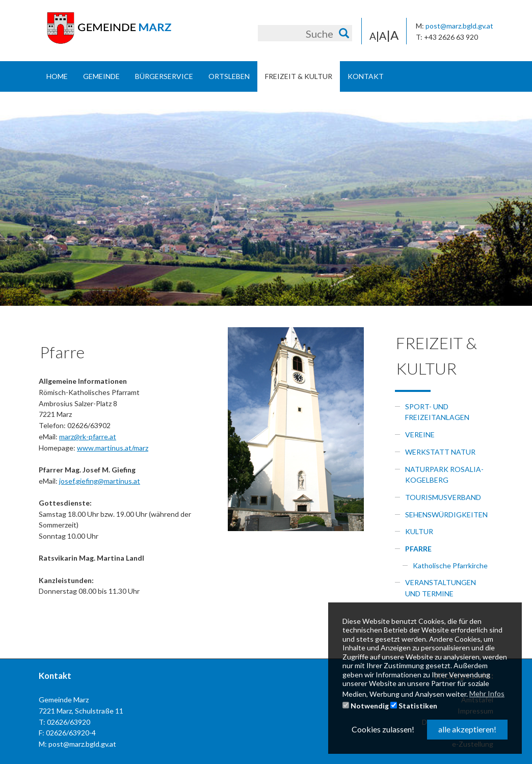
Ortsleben (229, 76)
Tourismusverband (443, 497)
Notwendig (366, 706)
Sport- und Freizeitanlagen (437, 412)
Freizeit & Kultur (299, 76)
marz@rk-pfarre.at (88, 437)
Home (57, 76)
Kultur (419, 531)
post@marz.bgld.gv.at (459, 26)
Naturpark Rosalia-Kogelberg (444, 475)
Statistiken (414, 706)
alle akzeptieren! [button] (467, 729)
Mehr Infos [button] (487, 693)
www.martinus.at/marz (113, 448)
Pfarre (418, 549)
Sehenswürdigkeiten (446, 515)
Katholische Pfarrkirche (450, 565)
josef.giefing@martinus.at (100, 481)
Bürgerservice (164, 76)
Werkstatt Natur (440, 452)
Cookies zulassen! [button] (383, 729)
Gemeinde (101, 76)
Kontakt (366, 76)
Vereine (420, 434)
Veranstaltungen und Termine (441, 588)
